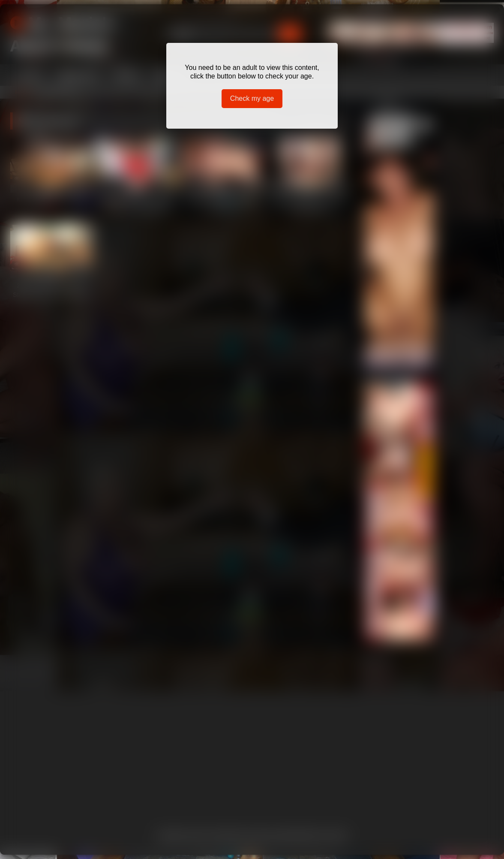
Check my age (252, 98)
